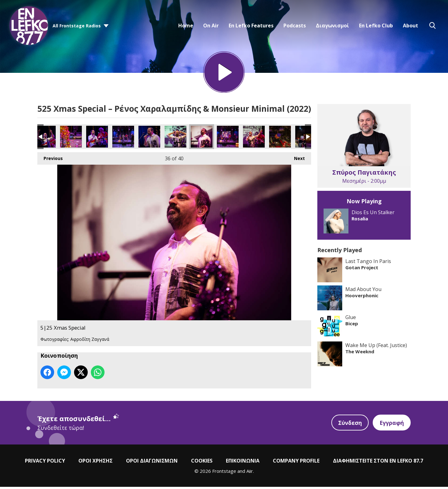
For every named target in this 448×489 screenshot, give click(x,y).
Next (296, 159)
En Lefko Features (251, 26)
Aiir (250, 473)
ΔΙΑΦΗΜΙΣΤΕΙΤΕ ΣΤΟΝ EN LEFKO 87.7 (378, 463)
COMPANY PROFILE (296, 463)
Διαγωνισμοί (332, 26)
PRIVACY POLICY (45, 463)
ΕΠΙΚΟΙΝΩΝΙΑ (243, 463)
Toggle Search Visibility (432, 26)
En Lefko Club (376, 26)
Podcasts (295, 26)
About (411, 26)
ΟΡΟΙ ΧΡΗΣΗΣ (96, 463)
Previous (50, 159)
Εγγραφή (391, 425)
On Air (211, 26)
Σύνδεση (349, 425)
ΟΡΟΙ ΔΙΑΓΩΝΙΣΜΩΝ (152, 463)
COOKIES (202, 463)
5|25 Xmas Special (45, 139)
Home (186, 26)
